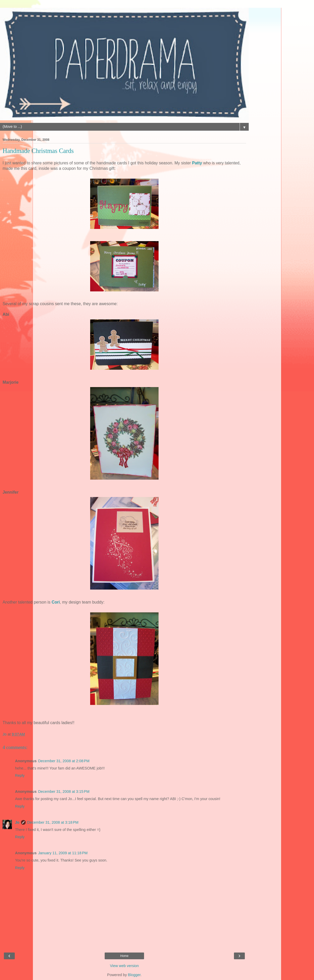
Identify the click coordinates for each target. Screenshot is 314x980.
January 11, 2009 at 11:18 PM (63, 853)
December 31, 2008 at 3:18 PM (53, 822)
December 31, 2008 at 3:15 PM (64, 792)
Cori (56, 602)
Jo (17, 822)
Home (124, 956)
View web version (124, 966)
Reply (20, 775)
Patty (197, 163)
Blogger (134, 975)
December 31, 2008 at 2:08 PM (64, 761)
